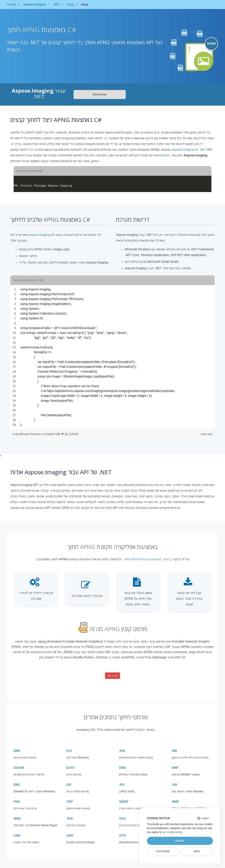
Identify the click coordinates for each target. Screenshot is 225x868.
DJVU (70, 764)
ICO (69, 747)
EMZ (17, 781)
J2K (175, 781)
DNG (122, 764)
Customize (163, 851)
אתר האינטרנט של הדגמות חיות (147, 559)
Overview (100, 94)
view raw (207, 434)
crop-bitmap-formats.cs (29, 434)
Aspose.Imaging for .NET (189, 150)
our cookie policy (172, 832)
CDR (17, 832)
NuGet (165, 155)
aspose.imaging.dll (42, 235)
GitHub (74, 434)
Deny (197, 851)
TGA (70, 815)
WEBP (124, 798)
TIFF (70, 798)
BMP (17, 747)
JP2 (122, 781)
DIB (174, 747)
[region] (112, 357)
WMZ (17, 815)
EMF (175, 764)
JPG (122, 747)
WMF (175, 798)
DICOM (19, 764)
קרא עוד (112, 674)
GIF (69, 781)
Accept (180, 841)
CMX (70, 832)
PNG (17, 798)
